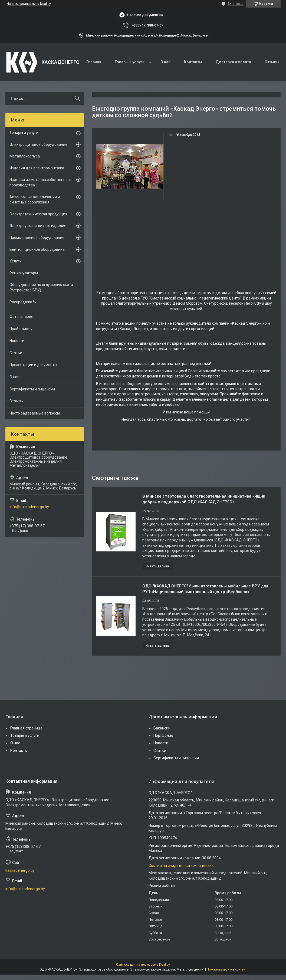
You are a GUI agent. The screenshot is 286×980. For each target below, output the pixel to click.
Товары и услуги (130, 62)
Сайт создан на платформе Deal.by (143, 965)
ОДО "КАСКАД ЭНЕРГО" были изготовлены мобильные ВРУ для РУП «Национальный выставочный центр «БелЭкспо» (205, 589)
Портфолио (163, 735)
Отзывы (272, 62)
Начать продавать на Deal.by (29, 4)
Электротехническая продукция (38, 214)
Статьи (16, 353)
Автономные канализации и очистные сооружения (35, 200)
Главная (94, 62)
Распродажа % (23, 302)
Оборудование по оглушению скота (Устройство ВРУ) (41, 287)
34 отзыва (236, 4)
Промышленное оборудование (37, 238)
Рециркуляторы (24, 273)
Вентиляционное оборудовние (37, 249)
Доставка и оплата (233, 62)
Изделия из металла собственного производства (40, 182)
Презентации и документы (33, 365)
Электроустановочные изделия (38, 226)
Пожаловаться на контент (227, 969)
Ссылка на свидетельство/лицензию (182, 866)
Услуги (16, 261)
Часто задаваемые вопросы (35, 413)
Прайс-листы (21, 329)
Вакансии (162, 728)
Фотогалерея (21, 317)
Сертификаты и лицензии (32, 389)
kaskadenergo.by (20, 870)
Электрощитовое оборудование (38, 144)
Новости (17, 341)
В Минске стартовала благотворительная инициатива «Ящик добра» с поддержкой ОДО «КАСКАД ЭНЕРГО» (204, 499)
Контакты (193, 62)
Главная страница (26, 728)
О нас (165, 62)
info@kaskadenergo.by (29, 507)
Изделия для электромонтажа (37, 168)
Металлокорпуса (25, 156)
